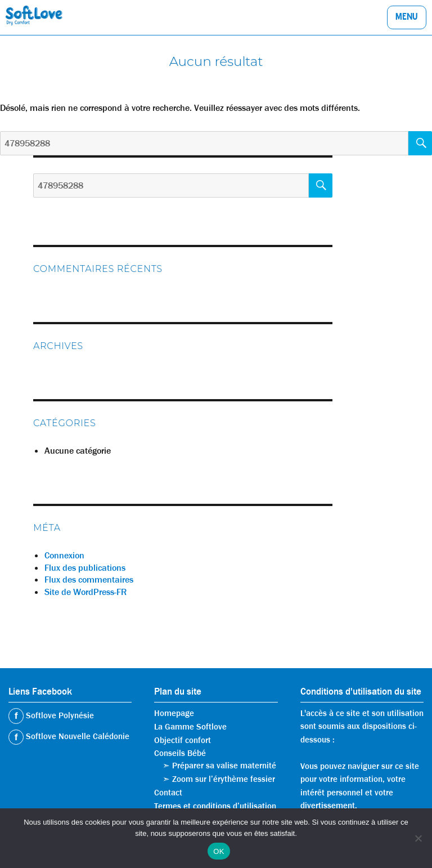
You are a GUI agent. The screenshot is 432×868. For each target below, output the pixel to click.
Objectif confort (183, 740)
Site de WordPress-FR (85, 592)
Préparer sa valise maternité (224, 766)
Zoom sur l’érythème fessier (224, 779)
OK (219, 851)
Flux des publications (85, 568)
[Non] (418, 838)
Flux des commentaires (89, 580)
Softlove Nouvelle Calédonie (76, 736)
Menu (407, 18)
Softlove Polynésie (59, 715)
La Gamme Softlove (190, 727)
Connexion (64, 555)
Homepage (174, 713)
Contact (168, 793)
